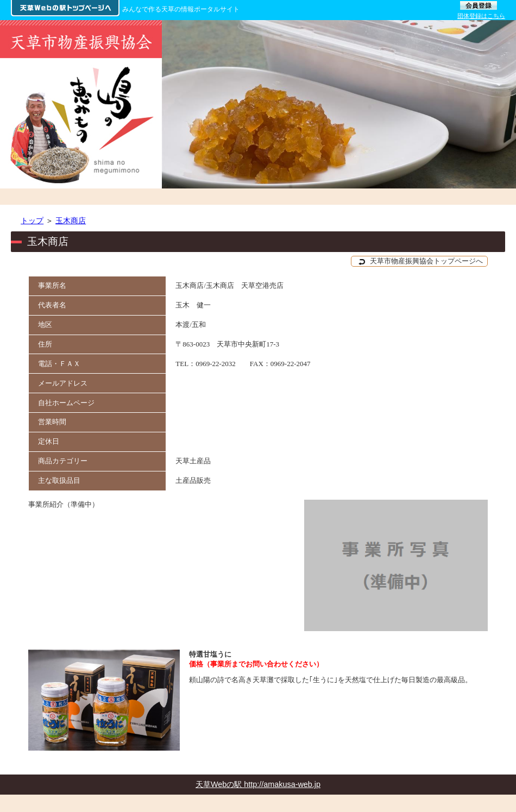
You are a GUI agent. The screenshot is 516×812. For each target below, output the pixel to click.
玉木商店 (71, 221)
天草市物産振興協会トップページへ (421, 261)
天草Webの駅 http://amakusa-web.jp (258, 784)
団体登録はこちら (481, 16)
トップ (32, 221)
